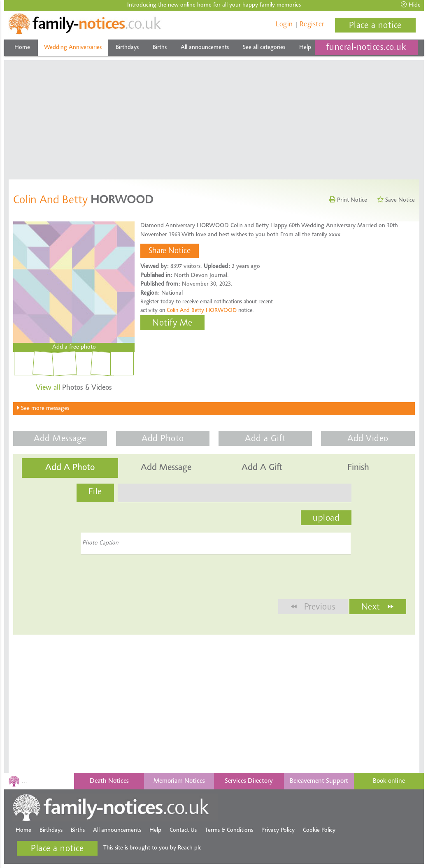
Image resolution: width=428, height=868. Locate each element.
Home (22, 48)
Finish (358, 468)
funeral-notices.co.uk (366, 48)
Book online (389, 781)
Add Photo (163, 439)
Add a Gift (265, 439)
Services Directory (249, 781)
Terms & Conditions (229, 830)
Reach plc (190, 848)
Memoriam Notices (179, 781)
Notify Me (172, 323)
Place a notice (375, 26)
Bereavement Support (319, 781)
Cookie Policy (319, 830)
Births (160, 48)
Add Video (368, 439)
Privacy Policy (278, 830)
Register (312, 24)
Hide (411, 5)
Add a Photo (70, 468)
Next (378, 607)
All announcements (205, 48)
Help (305, 48)
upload (326, 519)
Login (284, 24)
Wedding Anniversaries (73, 48)
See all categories (264, 48)
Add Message (60, 439)
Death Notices (109, 781)
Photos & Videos (74, 388)
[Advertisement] (214, 118)
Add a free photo (74, 347)
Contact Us (183, 830)
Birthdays (127, 48)
